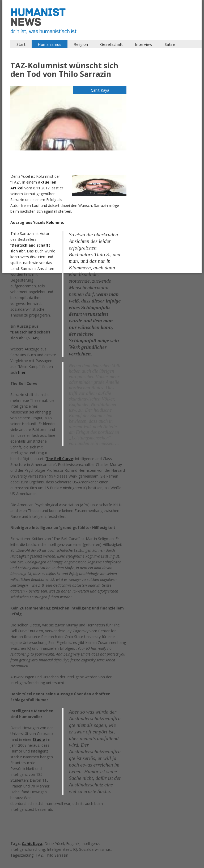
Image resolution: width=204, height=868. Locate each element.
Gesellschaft (111, 44)
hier (22, 372)
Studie (39, 739)
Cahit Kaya (32, 843)
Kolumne (55, 222)
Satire (170, 44)
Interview (144, 44)
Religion (81, 44)
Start (21, 44)
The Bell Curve (59, 459)
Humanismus (50, 44)
